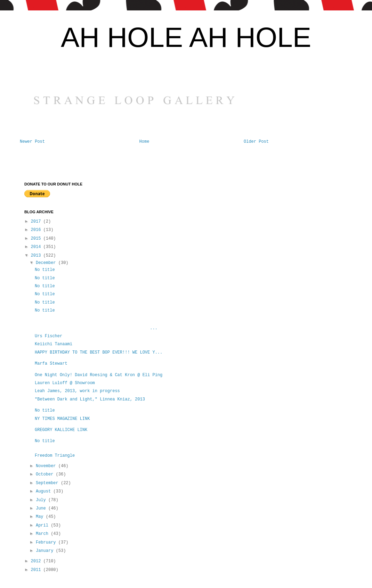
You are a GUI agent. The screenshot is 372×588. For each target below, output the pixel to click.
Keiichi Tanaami (54, 344)
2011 (37, 570)
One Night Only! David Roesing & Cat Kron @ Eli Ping (99, 375)
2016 (37, 230)
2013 (37, 256)
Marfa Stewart (52, 364)
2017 (37, 222)
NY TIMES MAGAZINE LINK (62, 419)
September (48, 483)
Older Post (256, 142)
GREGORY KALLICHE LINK (61, 430)
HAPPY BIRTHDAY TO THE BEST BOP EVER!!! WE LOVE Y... (99, 353)
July (42, 500)
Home (144, 142)
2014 (37, 247)
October (46, 474)
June (42, 508)
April (43, 525)
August (45, 491)
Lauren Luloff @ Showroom (65, 383)
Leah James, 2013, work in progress (77, 391)
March (43, 534)
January (46, 551)
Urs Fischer (48, 336)
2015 (37, 239)
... (96, 328)
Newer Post (32, 142)
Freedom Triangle (55, 456)
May (41, 517)
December (47, 263)
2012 (37, 561)
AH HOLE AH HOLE (186, 37)
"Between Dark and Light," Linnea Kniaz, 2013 (90, 399)
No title (45, 270)
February (47, 543)
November (47, 466)
